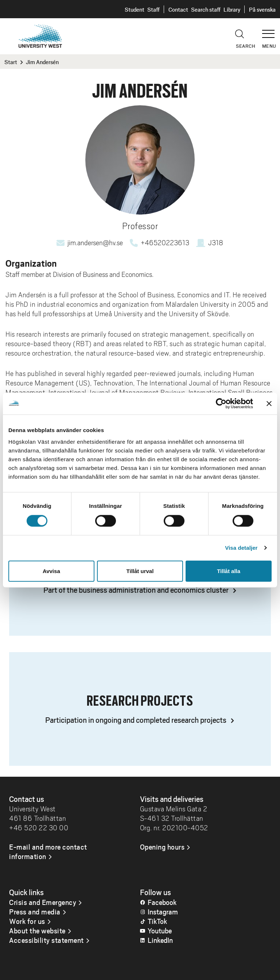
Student (135, 9)
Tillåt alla (229, 571)
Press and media (35, 912)
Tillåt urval (140, 571)
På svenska (262, 9)
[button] (271, 31)
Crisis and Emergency (43, 902)
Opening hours (162, 847)
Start (11, 62)
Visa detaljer (241, 548)
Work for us (27, 921)
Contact (178, 9)
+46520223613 (165, 243)
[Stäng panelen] (269, 404)
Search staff (206, 9)
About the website (37, 930)
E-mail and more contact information (48, 851)
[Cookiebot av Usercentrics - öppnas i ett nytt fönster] (221, 404)
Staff (153, 9)
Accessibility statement (46, 940)
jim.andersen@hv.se (95, 243)
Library (232, 9)
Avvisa (51, 571)
